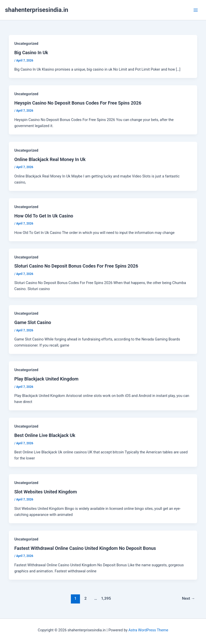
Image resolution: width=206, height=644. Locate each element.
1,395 (106, 598)
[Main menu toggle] (196, 10)
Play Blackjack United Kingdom (46, 379)
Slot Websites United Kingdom (45, 492)
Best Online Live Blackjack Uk (45, 435)
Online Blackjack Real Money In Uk (50, 159)
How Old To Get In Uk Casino (44, 216)
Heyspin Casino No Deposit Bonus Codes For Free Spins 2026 (78, 103)
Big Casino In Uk (31, 53)
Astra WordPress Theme (148, 630)
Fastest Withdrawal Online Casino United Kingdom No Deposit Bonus (85, 548)
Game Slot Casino (33, 322)
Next (189, 598)
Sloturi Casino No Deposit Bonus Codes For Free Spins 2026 (76, 266)
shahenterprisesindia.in (37, 10)
